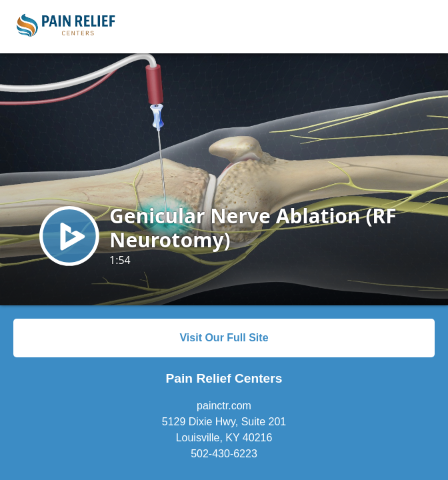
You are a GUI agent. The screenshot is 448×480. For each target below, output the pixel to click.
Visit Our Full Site (224, 338)
